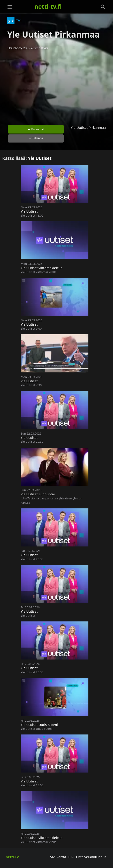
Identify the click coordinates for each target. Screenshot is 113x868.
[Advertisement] (56, 86)
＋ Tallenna (36, 138)
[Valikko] (10, 7)
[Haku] (103, 7)
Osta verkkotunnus (91, 857)
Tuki (71, 857)
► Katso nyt (36, 129)
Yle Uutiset (40, 158)
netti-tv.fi (48, 7)
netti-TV (12, 857)
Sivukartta (58, 857)
